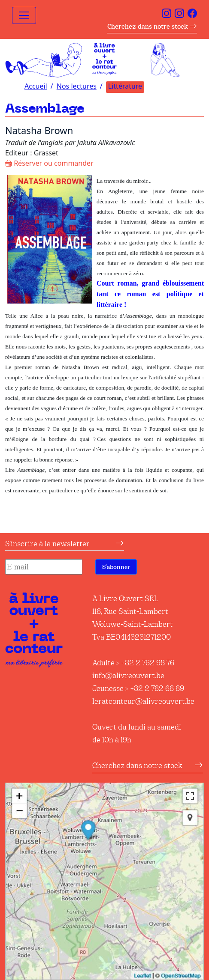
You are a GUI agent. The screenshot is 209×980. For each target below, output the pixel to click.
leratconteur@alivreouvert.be (143, 701)
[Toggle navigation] (24, 15)
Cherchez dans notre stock (152, 26)
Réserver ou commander (49, 163)
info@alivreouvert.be (128, 676)
